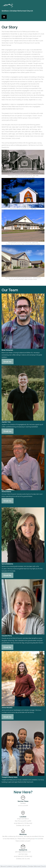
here (36, 839)
